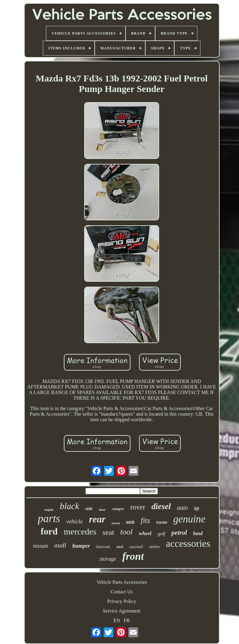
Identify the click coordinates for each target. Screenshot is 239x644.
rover (138, 507)
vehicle (75, 521)
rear (97, 519)
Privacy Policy (122, 601)
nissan (41, 546)
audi (60, 545)
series (155, 546)
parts (49, 519)
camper (118, 509)
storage (108, 559)
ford (49, 531)
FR (127, 620)
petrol (179, 533)
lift (197, 509)
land (198, 533)
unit (130, 522)
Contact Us (122, 592)
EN (117, 620)
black (70, 506)
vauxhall (136, 547)
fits (145, 520)
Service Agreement (122, 611)
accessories (188, 543)
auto (183, 508)
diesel (161, 506)
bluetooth (103, 547)
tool (126, 532)
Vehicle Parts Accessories (122, 582)
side (89, 509)
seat (108, 532)
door (102, 509)
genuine (189, 519)
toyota (162, 522)
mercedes (80, 532)
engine (49, 509)
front (133, 556)
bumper (81, 546)
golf (161, 534)
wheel (145, 533)
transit (116, 523)
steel (120, 547)
